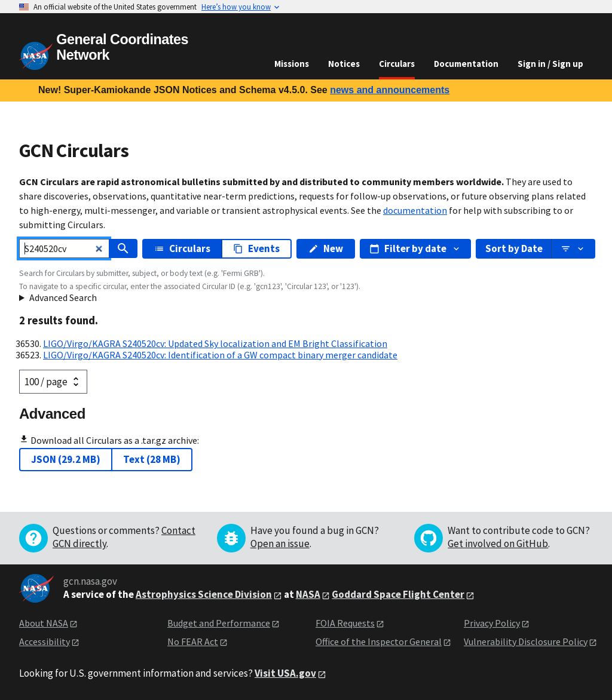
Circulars (397, 64)
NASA (308, 594)
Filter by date (415, 248)
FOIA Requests (345, 623)
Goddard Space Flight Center (398, 594)
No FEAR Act (193, 641)
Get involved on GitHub (498, 544)
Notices (344, 64)
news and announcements (390, 90)
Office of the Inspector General (379, 641)
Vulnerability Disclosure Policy (526, 641)
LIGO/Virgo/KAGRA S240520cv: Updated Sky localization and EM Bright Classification (215, 343)
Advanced (52, 414)
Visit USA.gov (285, 673)
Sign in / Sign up (550, 64)
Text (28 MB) (152, 459)
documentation (415, 210)
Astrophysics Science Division (204, 594)
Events (256, 248)
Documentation (466, 64)
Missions (292, 64)
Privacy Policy (492, 623)
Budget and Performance (219, 623)
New (326, 248)
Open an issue (280, 544)
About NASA (44, 623)
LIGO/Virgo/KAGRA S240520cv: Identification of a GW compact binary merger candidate (220, 355)
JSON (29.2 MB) (66, 459)
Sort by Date (514, 248)
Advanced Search (63, 297)
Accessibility (45, 641)
